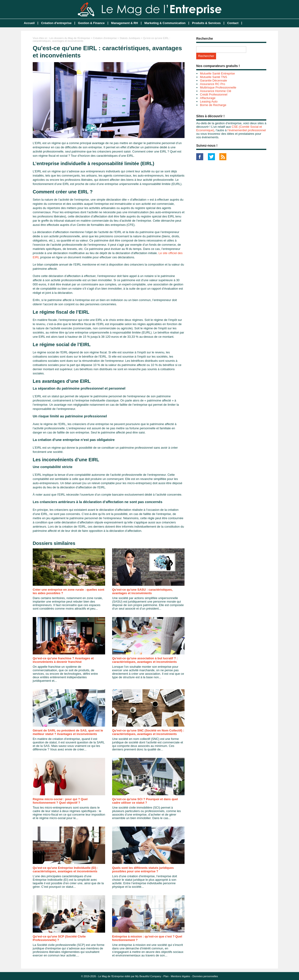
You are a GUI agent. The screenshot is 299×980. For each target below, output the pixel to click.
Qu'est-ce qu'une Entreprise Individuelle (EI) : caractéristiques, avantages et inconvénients (65, 870)
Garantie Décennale (214, 80)
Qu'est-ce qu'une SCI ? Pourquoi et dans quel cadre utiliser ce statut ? (145, 801)
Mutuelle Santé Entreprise (217, 73)
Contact (233, 23)
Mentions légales (180, 976)
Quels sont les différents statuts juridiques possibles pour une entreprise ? (143, 870)
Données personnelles (205, 976)
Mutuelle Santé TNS (214, 77)
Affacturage (208, 98)
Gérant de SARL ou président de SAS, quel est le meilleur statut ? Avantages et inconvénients (68, 732)
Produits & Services (206, 23)
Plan (166, 976)
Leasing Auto (209, 101)
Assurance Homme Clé (216, 91)
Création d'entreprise (56, 23)
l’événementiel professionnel (247, 130)
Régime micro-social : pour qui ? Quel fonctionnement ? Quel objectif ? (60, 801)
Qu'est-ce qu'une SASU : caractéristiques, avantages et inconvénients (142, 591)
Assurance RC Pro (213, 84)
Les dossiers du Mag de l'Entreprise (70, 38)
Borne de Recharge (213, 105)
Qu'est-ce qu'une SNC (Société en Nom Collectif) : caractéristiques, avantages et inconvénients (148, 732)
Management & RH (125, 23)
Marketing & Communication (165, 23)
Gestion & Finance (91, 23)
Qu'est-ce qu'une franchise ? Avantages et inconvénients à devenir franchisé (63, 660)
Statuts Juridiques (130, 38)
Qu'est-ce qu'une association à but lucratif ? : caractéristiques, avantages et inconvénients (145, 660)
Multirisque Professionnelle (218, 87)
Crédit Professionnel (214, 94)
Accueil (29, 23)
